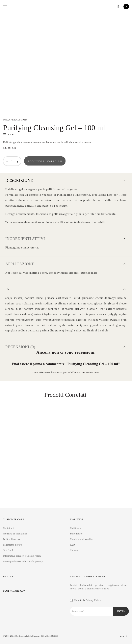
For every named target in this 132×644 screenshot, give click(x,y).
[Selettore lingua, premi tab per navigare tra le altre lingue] (120, 636)
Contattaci (8, 528)
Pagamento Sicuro (12, 545)
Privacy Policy (93, 600)
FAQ (73, 545)
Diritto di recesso (12, 539)
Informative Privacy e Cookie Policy (22, 556)
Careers (74, 550)
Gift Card (8, 550)
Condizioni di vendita (81, 539)
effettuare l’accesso (51, 372)
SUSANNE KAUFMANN (15, 120)
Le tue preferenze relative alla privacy (23, 561)
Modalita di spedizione (15, 534)
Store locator (77, 534)
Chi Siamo (76, 528)
